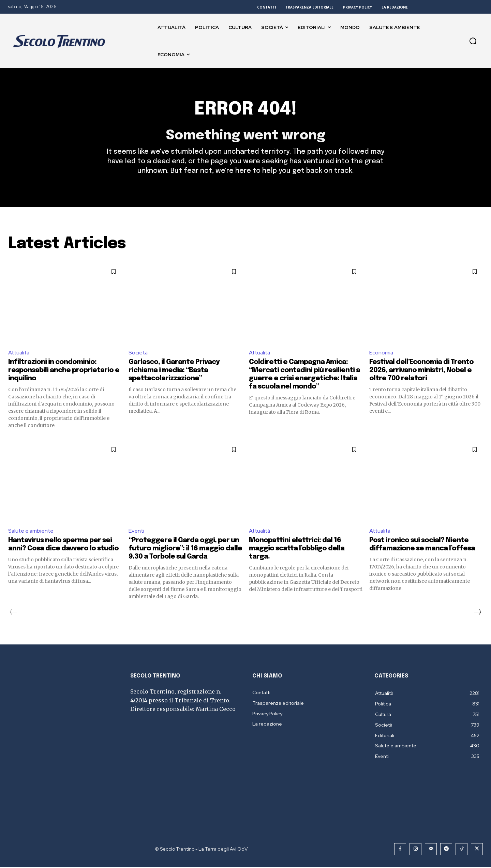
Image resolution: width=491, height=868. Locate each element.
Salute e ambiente (32, 532)
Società (138, 354)
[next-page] (477, 613)
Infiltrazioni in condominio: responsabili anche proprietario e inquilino (64, 372)
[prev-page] (13, 613)
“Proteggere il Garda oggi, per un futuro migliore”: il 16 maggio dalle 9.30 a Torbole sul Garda (185, 550)
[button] (473, 41)
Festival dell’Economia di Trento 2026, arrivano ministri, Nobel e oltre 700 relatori (421, 372)
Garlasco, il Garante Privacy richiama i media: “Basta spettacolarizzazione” (174, 372)
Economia (381, 354)
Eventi (137, 532)
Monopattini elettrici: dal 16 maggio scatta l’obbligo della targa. (297, 550)
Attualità (20, 354)
